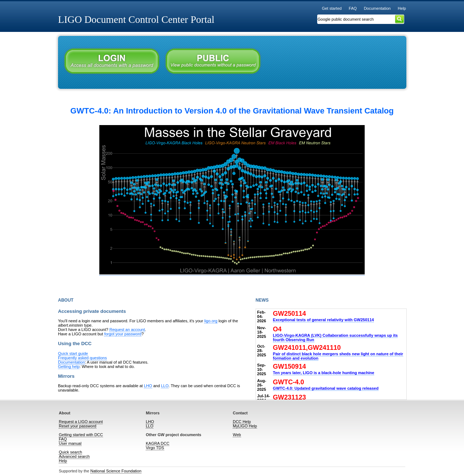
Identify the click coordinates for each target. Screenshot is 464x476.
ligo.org (211, 321)
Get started (332, 8)
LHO (148, 386)
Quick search (70, 452)
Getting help (69, 367)
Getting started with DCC (81, 435)
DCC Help (242, 422)
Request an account (127, 330)
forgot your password (123, 334)
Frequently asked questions (82, 358)
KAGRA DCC (158, 443)
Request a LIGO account (81, 422)
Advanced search (74, 456)
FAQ (353, 8)
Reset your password (77, 426)
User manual (70, 443)
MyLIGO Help (245, 426)
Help (402, 8)
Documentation (377, 8)
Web (237, 435)
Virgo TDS (155, 448)
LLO (165, 386)
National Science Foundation (116, 471)
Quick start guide (73, 353)
